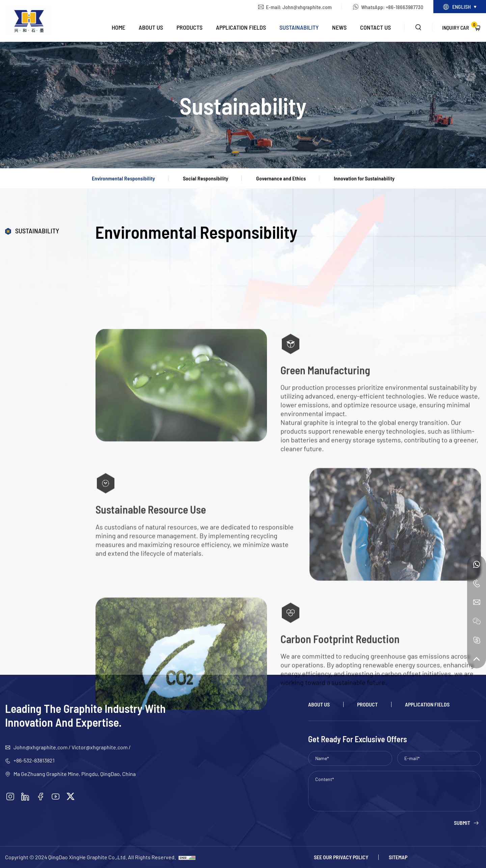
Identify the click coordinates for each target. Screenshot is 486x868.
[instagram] (10, 797)
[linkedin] (25, 797)
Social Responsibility (206, 178)
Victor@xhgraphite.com (100, 747)
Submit (462, 823)
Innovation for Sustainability (364, 178)
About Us (151, 27)
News (339, 27)
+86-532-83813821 (34, 760)
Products (190, 27)
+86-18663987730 (404, 7)
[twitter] (71, 797)
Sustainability (299, 27)
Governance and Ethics (281, 178)
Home (118, 27)
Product (367, 704)
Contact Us (375, 27)
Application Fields (241, 27)
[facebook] (40, 797)
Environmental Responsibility (123, 178)
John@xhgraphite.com (307, 7)
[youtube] (56, 797)
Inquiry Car (460, 26)
